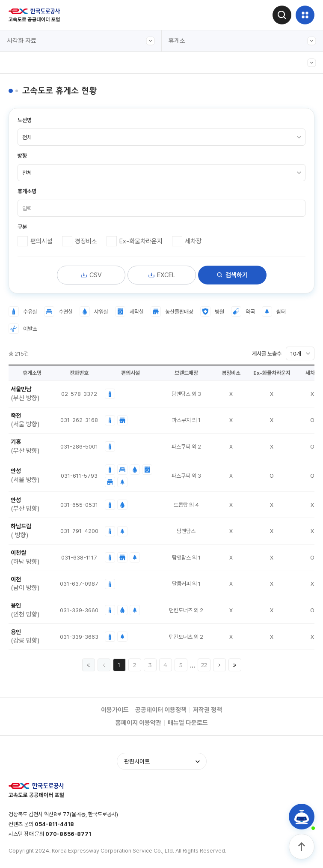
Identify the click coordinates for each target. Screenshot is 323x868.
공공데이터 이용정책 (161, 710)
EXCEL (162, 275)
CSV (91, 275)
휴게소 (243, 41)
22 (204, 665)
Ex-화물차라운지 (141, 241)
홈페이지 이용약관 (138, 723)
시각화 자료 (81, 41)
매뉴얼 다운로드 (188, 723)
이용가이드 (115, 710)
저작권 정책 (207, 710)
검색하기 (232, 275)
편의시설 (41, 241)
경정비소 (86, 241)
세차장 (193, 241)
